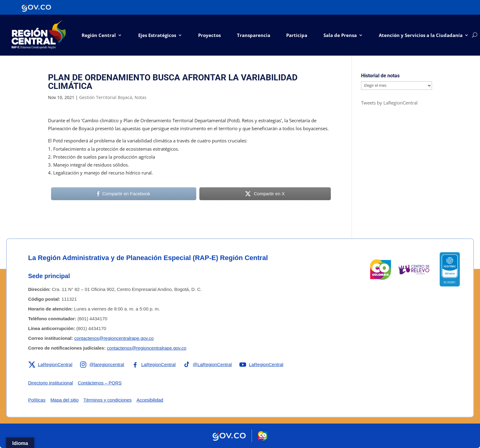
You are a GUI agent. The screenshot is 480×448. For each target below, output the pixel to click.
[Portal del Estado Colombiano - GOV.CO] (36, 7)
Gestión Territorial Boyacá (106, 97)
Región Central (99, 35)
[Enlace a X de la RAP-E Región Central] (50, 365)
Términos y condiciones (108, 400)
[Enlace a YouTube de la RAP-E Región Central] (262, 365)
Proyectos (209, 35)
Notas (140, 97)
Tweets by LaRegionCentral (389, 103)
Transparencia (254, 35)
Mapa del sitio (65, 400)
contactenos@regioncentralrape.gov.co (114, 338)
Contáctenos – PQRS (100, 383)
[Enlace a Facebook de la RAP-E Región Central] (154, 365)
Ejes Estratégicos (157, 35)
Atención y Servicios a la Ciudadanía (421, 35)
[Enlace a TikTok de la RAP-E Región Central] (208, 365)
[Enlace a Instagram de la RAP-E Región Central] (102, 365)
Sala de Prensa (340, 35)
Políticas (37, 400)
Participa (297, 35)
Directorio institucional (51, 383)
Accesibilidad (150, 400)
